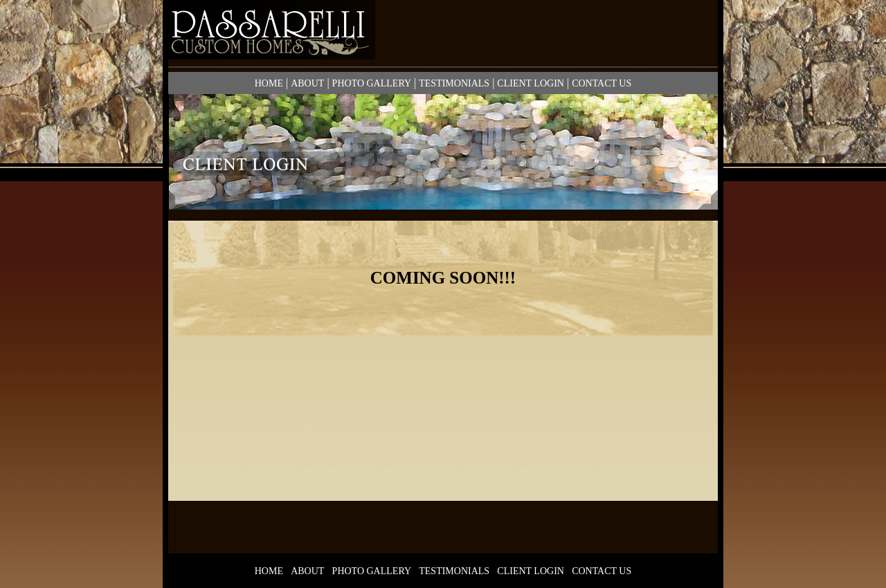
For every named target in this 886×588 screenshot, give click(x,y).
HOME (269, 83)
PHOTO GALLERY (372, 83)
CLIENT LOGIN (531, 83)
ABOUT (307, 83)
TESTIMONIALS (454, 83)
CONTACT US (602, 83)
